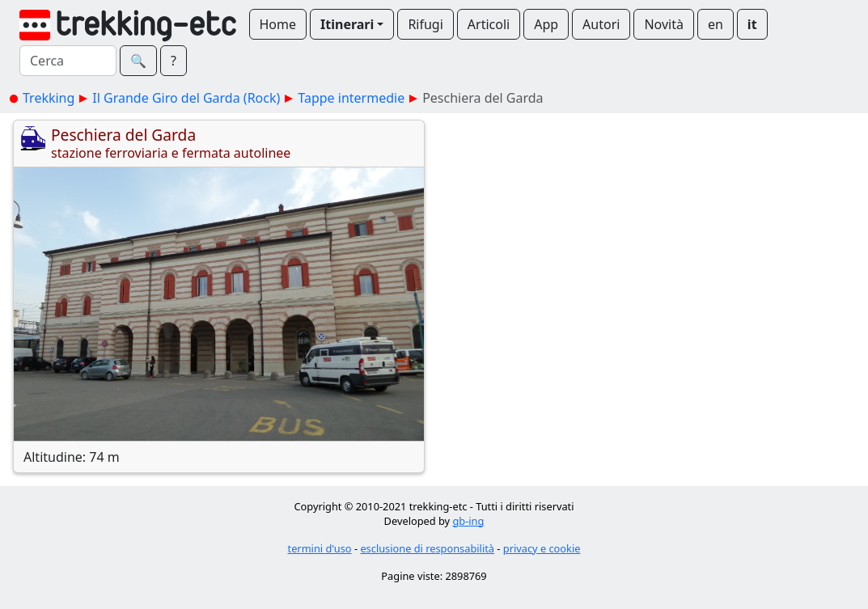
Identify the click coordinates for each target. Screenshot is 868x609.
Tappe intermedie (351, 98)
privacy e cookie (542, 548)
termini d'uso (320, 548)
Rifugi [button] (425, 24)
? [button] (174, 61)
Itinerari (347, 24)
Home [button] (278, 24)
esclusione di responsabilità (427, 548)
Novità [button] (664, 24)
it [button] (752, 24)
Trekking (49, 98)
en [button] (716, 24)
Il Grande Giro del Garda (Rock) (186, 98)
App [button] (546, 24)
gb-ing (468, 521)
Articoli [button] (489, 24)
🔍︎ (138, 61)
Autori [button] (601, 24)
